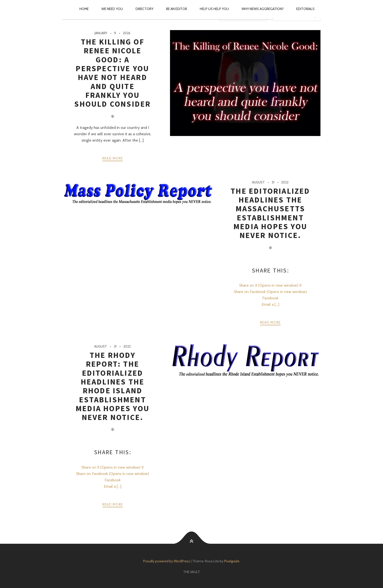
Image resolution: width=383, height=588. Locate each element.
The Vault (192, 572)
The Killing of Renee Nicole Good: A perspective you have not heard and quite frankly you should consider (112, 73)
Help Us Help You (214, 9)
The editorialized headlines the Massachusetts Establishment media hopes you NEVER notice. (270, 213)
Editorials (305, 9)
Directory (144, 9)
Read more (113, 158)
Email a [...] (270, 304)
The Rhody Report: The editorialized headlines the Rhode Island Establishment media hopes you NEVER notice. (113, 386)
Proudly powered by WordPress (167, 561)
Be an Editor (177, 9)
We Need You (112, 9)
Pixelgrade (232, 561)
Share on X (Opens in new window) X (270, 285)
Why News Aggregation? (263, 9)
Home (84, 9)
